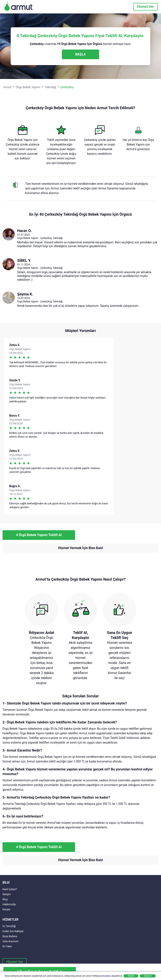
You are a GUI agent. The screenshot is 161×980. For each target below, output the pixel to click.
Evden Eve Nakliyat (13, 931)
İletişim (7, 894)
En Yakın (7, 946)
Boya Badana (10, 936)
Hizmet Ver (145, 7)
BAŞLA (80, 54)
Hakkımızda (9, 904)
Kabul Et (148, 976)
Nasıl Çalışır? (10, 889)
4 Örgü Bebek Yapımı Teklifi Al (39, 535)
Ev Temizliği (9, 926)
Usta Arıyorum (10, 941)
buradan (107, 976)
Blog (5, 899)
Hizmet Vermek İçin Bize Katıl (80, 548)
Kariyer (6, 909)
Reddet (131, 976)
